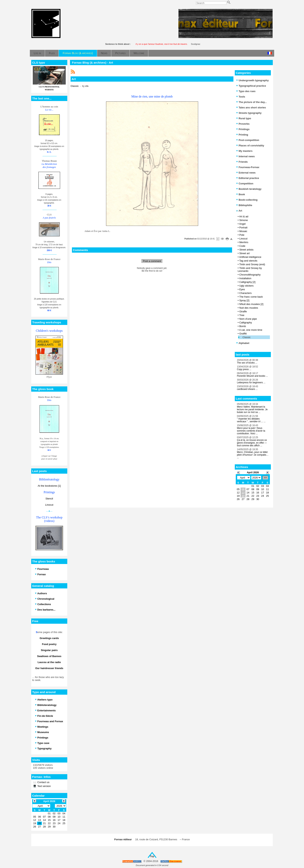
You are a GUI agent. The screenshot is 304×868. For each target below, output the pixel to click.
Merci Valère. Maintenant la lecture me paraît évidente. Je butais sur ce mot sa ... (252, 409)
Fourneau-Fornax (248, 167)
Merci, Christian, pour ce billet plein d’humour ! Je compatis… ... (253, 455)
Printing (242, 135)
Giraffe (243, 311)
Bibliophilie (244, 205)
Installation (245, 278)
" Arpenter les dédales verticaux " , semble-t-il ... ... (251, 420)
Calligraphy (246, 323)
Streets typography (249, 113)
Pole (242, 235)
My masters (244, 151)
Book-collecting (247, 200)
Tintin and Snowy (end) (252, 264)
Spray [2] (244, 300)
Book (241, 194)
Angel (242, 224)
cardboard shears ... (247, 389)
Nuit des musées (249, 308)
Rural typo (244, 118)
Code (242, 246)
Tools (241, 97)
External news (246, 173)
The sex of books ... (247, 363)
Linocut (49, 505)
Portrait (243, 228)
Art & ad (244, 216)
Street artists (246, 250)
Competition (245, 184)
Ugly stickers (246, 286)
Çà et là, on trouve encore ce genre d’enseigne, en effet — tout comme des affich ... (252, 443)
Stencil (49, 499)
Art (239, 211)
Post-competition (248, 140)
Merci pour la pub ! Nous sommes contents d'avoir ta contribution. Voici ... (251, 431)
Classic (247, 337)
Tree (242, 315)
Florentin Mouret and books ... (252, 376)
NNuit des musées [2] (251, 304)
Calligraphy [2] (247, 282)
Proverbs (243, 124)
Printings (243, 129)
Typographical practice (251, 86)
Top (152, 856)
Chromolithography (250, 275)
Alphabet (243, 343)
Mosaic (243, 231)
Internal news (245, 156)
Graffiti (243, 334)
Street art (244, 253)
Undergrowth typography (252, 80)
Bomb (243, 326)
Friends (242, 162)
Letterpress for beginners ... (251, 383)
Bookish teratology (249, 189)
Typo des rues (246, 91)
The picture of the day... (251, 102)
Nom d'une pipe (248, 319)
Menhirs (244, 242)
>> (265, 478)
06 (243, 489)
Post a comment (152, 261)
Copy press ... (244, 369)
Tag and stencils (248, 261)
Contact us (43, 782)
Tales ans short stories (251, 108)
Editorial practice (248, 178)
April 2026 (253, 472)
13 (243, 493)
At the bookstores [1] (49, 486)
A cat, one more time (251, 330)
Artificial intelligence (250, 257)
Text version (44, 786)
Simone (244, 220)
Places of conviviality (250, 146)
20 (243, 496)
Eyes (242, 289)
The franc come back (251, 297)
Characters (245, 293)
